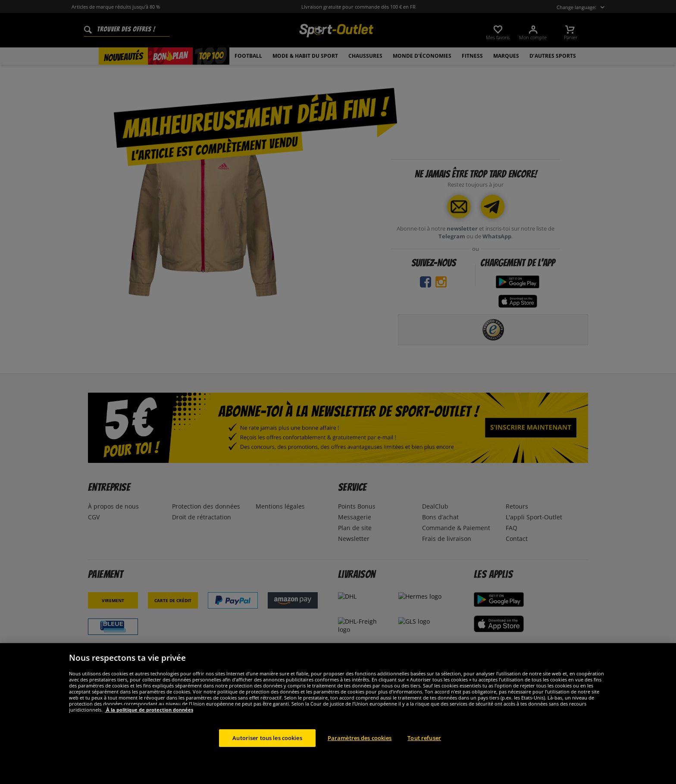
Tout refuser (424, 759)
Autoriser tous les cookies (267, 759)
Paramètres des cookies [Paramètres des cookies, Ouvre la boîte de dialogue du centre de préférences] (360, 759)
